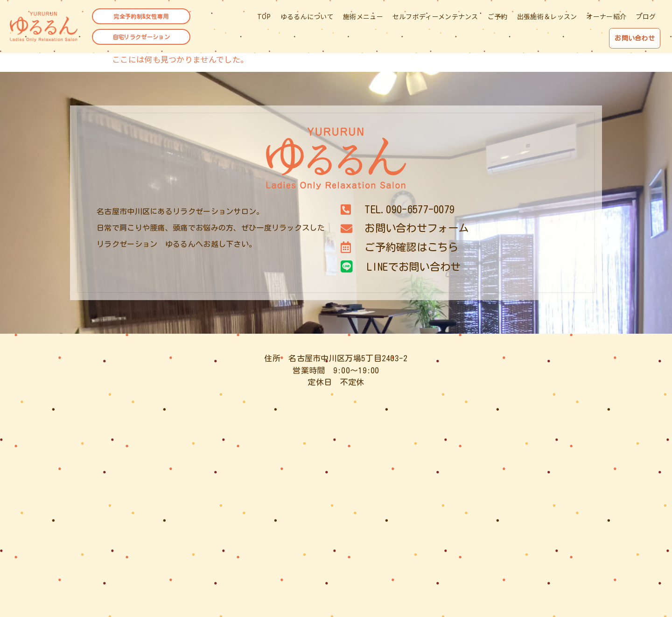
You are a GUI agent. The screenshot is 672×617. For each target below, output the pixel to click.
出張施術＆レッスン (547, 18)
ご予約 (498, 18)
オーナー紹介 (606, 18)
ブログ (646, 18)
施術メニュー (363, 18)
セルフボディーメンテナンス (435, 18)
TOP (264, 18)
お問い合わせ (632, 38)
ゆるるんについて (307, 18)
